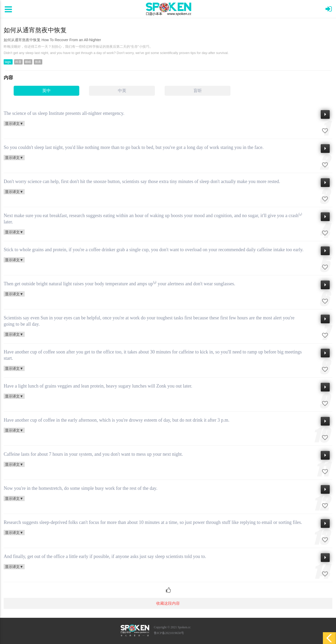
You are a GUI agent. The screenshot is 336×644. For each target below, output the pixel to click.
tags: (8, 62)
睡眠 (28, 62)
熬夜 (38, 62)
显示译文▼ (14, 123)
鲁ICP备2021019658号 (169, 633)
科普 (18, 62)
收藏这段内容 (168, 603)
